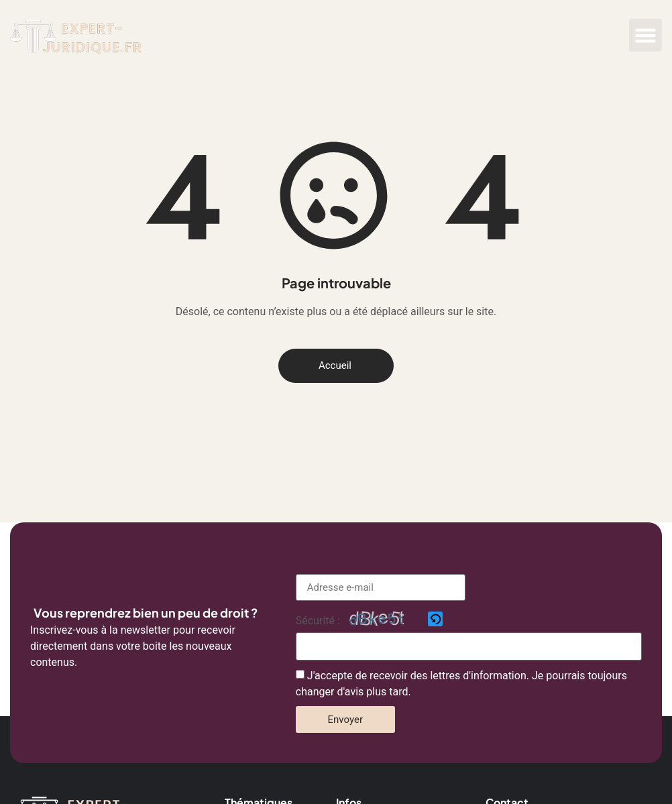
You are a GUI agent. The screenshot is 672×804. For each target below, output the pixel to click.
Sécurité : (318, 621)
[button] (646, 36)
